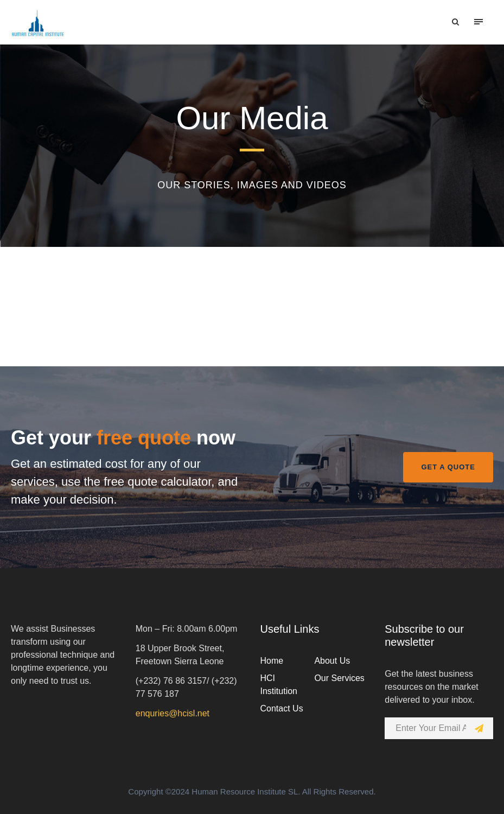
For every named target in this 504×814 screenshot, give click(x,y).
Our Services (339, 678)
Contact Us (282, 708)
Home (272, 661)
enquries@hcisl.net (173, 713)
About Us (332, 661)
